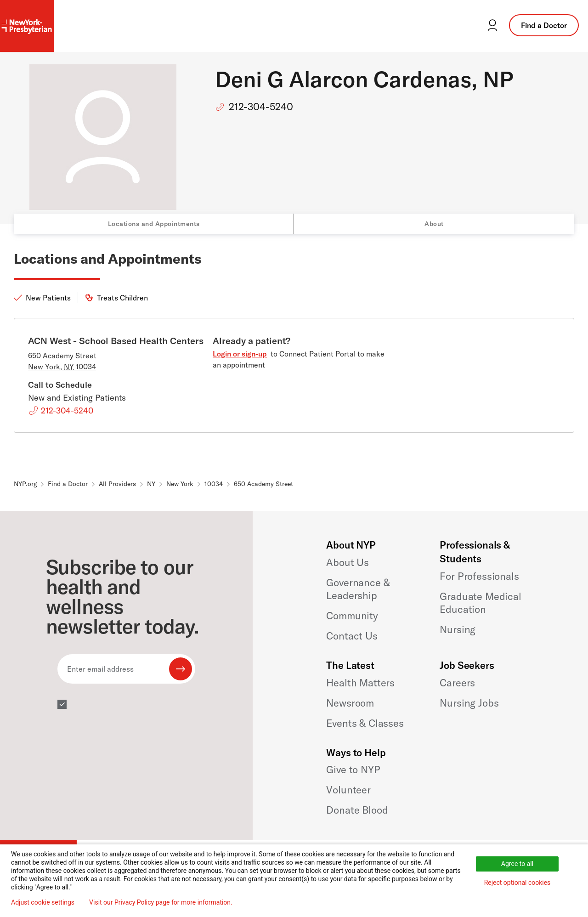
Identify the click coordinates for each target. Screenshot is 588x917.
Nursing (458, 629)
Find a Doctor (544, 25)
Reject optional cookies (517, 883)
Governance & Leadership (358, 589)
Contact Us (352, 636)
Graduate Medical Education (480, 603)
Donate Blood (357, 810)
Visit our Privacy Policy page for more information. (161, 902)
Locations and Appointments (154, 224)
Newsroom (350, 703)
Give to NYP (353, 770)
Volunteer (348, 790)
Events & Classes (365, 723)
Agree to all (517, 864)
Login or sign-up (240, 354)
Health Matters (360, 683)
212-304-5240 (261, 107)
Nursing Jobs (469, 703)
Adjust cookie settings (43, 902)
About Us (348, 562)
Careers (457, 683)
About (434, 224)
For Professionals (479, 576)
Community (352, 616)
